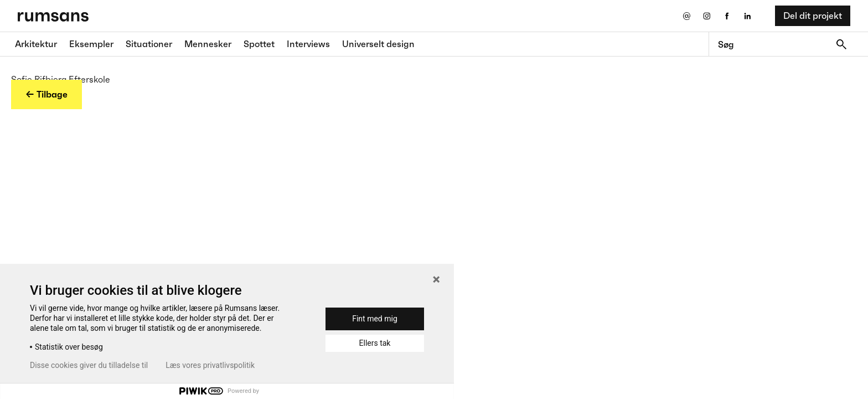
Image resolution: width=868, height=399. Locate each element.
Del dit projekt (813, 16)
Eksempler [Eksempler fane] (91, 44)
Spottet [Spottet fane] (259, 44)
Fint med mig (375, 319)
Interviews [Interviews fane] (308, 44)
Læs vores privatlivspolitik (210, 365)
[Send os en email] (686, 16)
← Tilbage (46, 94)
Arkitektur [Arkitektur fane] (36, 44)
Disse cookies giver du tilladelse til (89, 365)
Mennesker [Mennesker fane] (208, 44)
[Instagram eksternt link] (707, 16)
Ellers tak (375, 343)
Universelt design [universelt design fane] (378, 44)
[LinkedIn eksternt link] (748, 16)
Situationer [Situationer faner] (149, 44)
